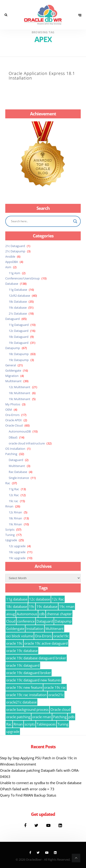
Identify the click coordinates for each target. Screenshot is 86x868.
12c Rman (15, 512)
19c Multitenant (19, 399)
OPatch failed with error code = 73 (27, 789)
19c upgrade (17, 558)
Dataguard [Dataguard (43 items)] (45, 621)
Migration (12, 376)
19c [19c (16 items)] (32, 606)
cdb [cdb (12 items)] (42, 614)
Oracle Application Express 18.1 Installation (42, 76)
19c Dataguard (19, 343)
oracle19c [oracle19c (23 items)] (61, 636)
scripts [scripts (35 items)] (30, 724)
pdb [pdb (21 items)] (71, 717)
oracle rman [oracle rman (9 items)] (42, 717)
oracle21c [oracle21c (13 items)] (56, 695)
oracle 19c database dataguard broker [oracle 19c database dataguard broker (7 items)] (36, 658)
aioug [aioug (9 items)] (11, 614)
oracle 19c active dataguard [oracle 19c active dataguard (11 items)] (46, 643)
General (11, 365)
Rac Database (18, 472)
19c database (18, 307)
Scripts (10, 529)
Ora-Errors (12, 415)
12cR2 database (19, 296)
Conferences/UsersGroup (22, 278)
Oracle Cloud (14, 425)
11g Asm (14, 273)
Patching (11, 454)
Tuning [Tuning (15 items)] (63, 724)
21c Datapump (15, 251)
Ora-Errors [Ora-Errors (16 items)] (43, 636)
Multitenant (13, 381)
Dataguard (12, 319)
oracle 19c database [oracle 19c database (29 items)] (22, 651)
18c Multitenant (19, 393)
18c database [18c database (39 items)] (17, 606)
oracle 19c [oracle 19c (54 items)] (14, 643)
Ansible (10, 256)
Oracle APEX (14, 420)
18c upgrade (17, 552)
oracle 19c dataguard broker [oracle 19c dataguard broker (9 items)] (29, 673)
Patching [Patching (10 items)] (60, 717)
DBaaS (13, 437)
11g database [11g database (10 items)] (17, 599)
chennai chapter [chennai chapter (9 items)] (59, 614)
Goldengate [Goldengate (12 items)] (15, 629)
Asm (8, 267)
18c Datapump (19, 354)
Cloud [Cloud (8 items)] (11, 621)
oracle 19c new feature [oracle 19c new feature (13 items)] (24, 687)
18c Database (18, 302)
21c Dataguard (15, 246)
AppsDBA (12, 262)
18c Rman (15, 518)
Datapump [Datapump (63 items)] (63, 621)
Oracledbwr (34, 859)
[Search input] (41, 221)
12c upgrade (17, 546)
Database (12, 284)
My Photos (13, 404)
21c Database (18, 313)
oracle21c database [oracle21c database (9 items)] (21, 702)
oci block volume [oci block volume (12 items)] (20, 636)
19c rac (13, 501)
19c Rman (15, 524)
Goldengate (13, 370)
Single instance (19, 478)
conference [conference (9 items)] (26, 621)
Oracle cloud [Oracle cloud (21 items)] (60, 709)
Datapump (13, 348)
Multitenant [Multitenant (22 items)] (54, 629)
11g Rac (14, 489)
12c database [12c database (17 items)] (40, 599)
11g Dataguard (19, 325)
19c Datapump (19, 360)
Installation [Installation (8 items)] (35, 629)
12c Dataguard (19, 331)
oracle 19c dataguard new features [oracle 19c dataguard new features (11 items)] (33, 680)
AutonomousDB (20, 431)
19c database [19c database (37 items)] (47, 606)
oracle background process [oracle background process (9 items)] (27, 709)
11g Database (18, 290)
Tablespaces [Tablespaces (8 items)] (46, 724)
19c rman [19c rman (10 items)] (67, 606)
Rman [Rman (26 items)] (18, 724)
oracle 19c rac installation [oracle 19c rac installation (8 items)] (26, 695)
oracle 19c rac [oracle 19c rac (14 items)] (55, 687)
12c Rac (14, 495)
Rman (9, 506)
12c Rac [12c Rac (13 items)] (58, 599)
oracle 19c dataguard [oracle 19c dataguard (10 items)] (23, 665)
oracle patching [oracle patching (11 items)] (18, 717)
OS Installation (15, 449)
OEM (9, 410)
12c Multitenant (19, 387)
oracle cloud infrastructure (27, 443)
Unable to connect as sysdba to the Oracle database (41, 783)
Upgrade (11, 540)
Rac (8, 483)
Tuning (10, 535)
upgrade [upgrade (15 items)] (13, 731)
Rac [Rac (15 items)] (9, 724)
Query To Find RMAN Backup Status (28, 795)
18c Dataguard (19, 337)
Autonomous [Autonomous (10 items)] (27, 614)
